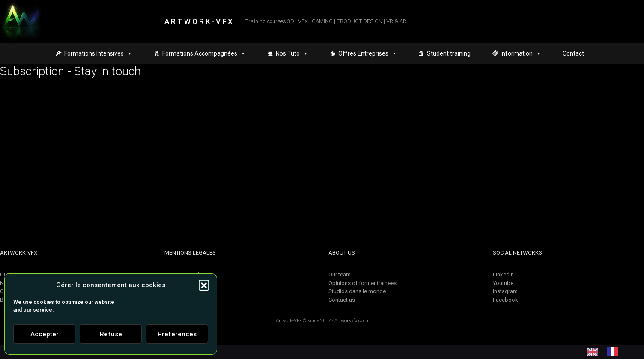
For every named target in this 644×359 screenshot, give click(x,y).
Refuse (111, 334)
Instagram (505, 291)
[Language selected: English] (607, 352)
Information (521, 53)
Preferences (177, 334)
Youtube (503, 283)
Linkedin (503, 274)
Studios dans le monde (357, 291)
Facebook (505, 300)
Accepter (45, 334)
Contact (573, 53)
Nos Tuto (292, 53)
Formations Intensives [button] (98, 53)
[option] (615, 352)
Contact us (342, 300)
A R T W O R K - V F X (198, 21)
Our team (340, 274)
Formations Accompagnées (204, 53)
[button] (204, 285)
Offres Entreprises (368, 53)
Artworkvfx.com (351, 321)
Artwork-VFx (289, 321)
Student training (449, 53)
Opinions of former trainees (362, 283)
